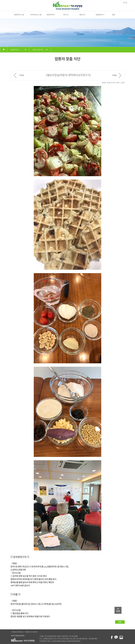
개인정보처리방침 (17, 632)
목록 (120, 622)
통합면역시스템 (19, 15)
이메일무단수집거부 (31, 632)
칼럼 (114, 15)
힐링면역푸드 (51, 15)
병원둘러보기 (100, 15)
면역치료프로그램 (36, 15)
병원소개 (82, 15)
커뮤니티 (66, 15)
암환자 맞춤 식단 (38, 50)
